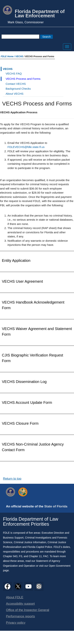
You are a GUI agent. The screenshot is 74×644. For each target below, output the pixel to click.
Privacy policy (16, 623)
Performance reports (20, 616)
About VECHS (15, 94)
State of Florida (56, 506)
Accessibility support (20, 604)
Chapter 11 (35, 556)
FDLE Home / (8, 56)
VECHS (19, 56)
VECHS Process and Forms (23, 79)
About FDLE (15, 597)
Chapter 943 (10, 556)
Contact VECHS (16, 84)
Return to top (12, 479)
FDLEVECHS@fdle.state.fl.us (26, 147)
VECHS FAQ (14, 74)
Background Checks (18, 89)
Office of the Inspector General (28, 610)
